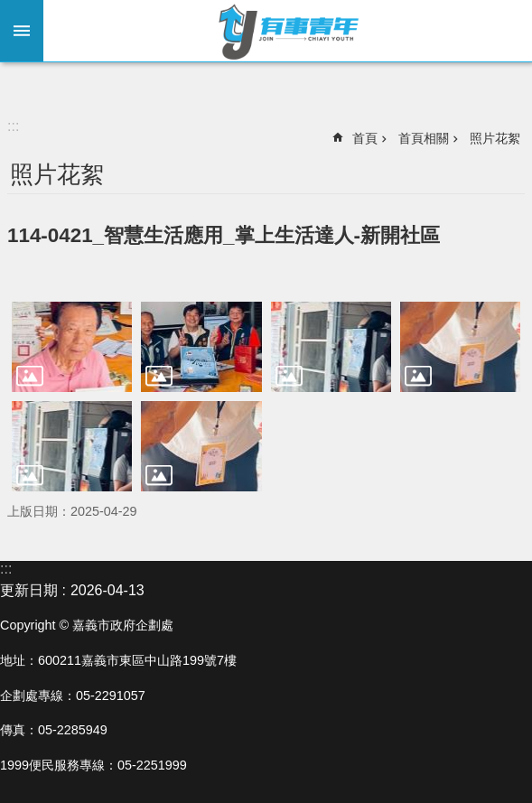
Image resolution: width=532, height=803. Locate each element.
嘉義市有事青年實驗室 (288, 31)
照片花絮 (495, 138)
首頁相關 (424, 138)
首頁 (365, 138)
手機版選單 (22, 31)
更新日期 (29, 590)
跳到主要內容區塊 (9, 9)
